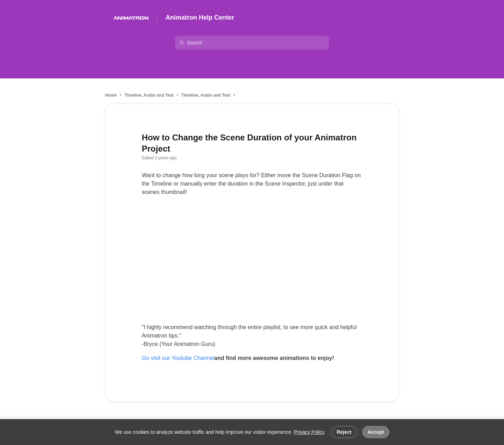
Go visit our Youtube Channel (178, 358)
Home (111, 95)
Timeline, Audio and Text (149, 95)
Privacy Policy (309, 432)
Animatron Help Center (200, 18)
